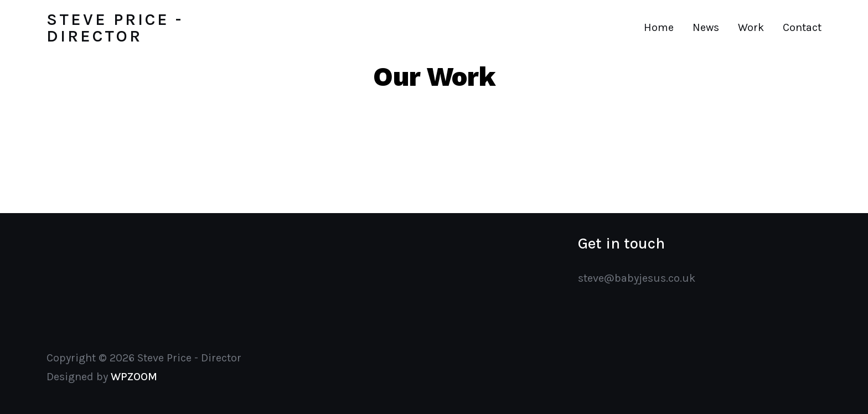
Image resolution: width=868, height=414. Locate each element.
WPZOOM (134, 377)
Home (659, 27)
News (706, 27)
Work (751, 27)
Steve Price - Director (115, 28)
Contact (802, 27)
